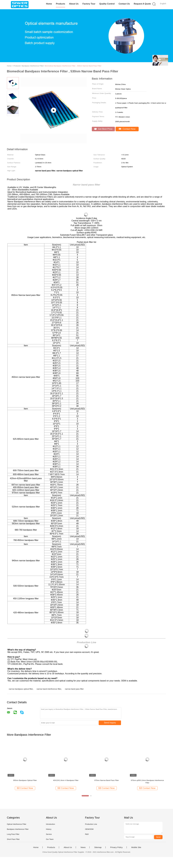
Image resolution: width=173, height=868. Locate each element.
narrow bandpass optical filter (21, 689)
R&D (87, 834)
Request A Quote (142, 4)
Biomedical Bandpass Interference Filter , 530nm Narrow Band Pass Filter (73, 66)
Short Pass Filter (13, 839)
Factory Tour (89, 4)
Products (60, 4)
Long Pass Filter (13, 834)
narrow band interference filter (49, 689)
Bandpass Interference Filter (18, 829)
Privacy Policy (116, 847)
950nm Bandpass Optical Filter (25, 780)
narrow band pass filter (74, 689)
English (163, 4)
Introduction (50, 824)
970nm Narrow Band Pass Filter (107, 780)
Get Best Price (103, 129)
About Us (74, 4)
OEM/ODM (89, 829)
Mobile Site (136, 847)
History (49, 829)
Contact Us (124, 4)
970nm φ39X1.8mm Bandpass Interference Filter (147, 782)
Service (49, 834)
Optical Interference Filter (17, 824)
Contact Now (127, 129)
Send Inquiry (110, 723)
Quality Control (107, 4)
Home (49, 4)
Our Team (50, 839)
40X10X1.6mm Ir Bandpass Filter (66, 780)
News (83, 847)
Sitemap (98, 847)
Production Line (91, 824)
